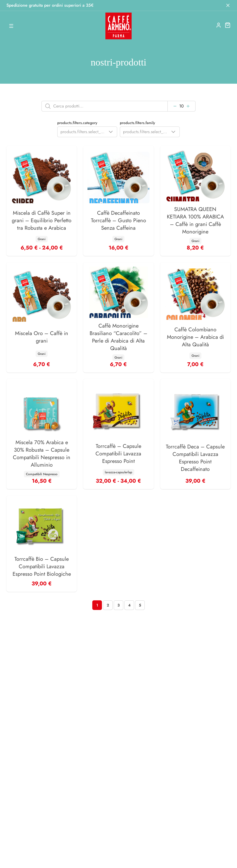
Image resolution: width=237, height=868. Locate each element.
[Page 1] (97, 605)
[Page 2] (108, 605)
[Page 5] (140, 605)
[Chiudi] (228, 5)
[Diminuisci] (175, 106)
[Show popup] (87, 132)
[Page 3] (119, 605)
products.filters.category (77, 123)
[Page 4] (129, 605)
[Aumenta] (188, 106)
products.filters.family (137, 123)
